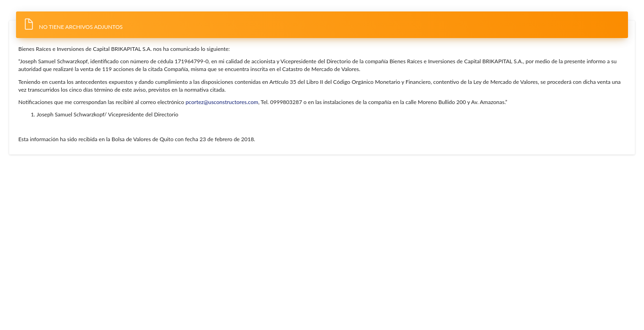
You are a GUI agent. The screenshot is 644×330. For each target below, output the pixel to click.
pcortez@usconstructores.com (222, 102)
